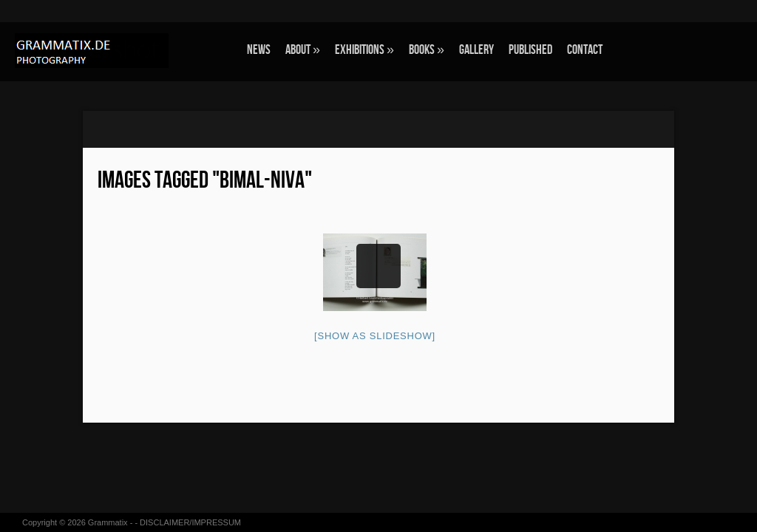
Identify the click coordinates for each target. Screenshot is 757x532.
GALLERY (476, 50)
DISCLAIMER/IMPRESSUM (190, 522)
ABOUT (303, 50)
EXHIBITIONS (364, 50)
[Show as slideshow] (375, 336)
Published (530, 50)
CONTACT (585, 50)
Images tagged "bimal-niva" (205, 181)
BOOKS (427, 50)
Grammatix (108, 522)
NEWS (259, 50)
